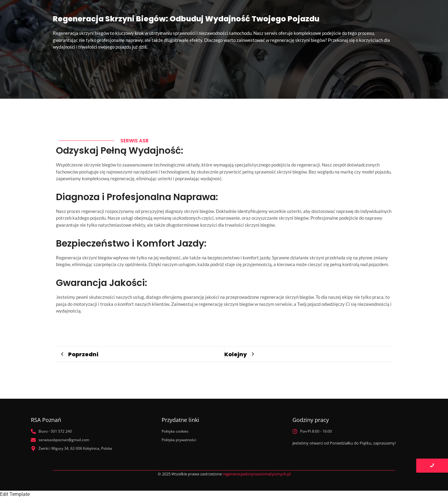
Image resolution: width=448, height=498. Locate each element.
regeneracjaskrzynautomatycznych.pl (257, 474)
